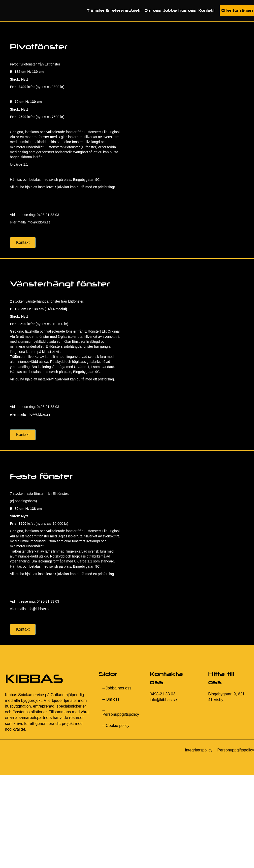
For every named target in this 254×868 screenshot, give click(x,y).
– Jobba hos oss (117, 688)
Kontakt (207, 10)
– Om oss (111, 699)
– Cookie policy (116, 726)
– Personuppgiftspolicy (121, 712)
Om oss (153, 10)
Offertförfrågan (237, 10)
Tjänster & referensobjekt (114, 10)
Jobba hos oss (180, 10)
